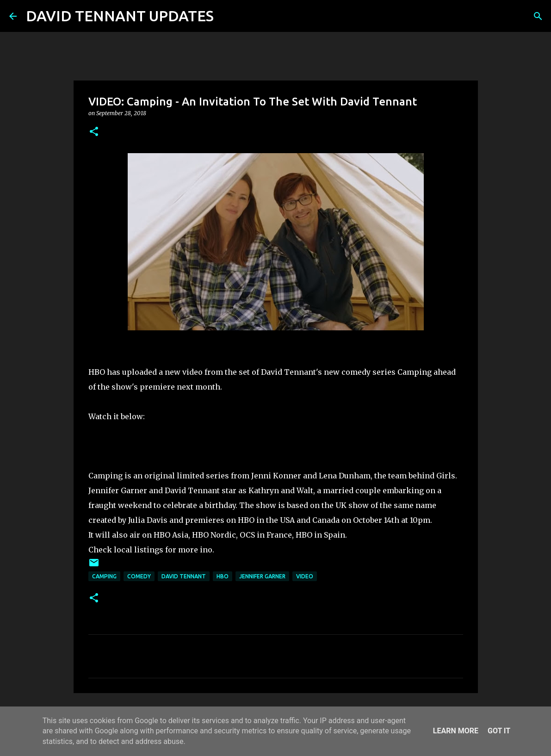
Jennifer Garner (262, 576)
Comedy (139, 576)
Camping (104, 576)
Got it (499, 731)
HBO (223, 576)
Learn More (456, 731)
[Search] (227, 16)
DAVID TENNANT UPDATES (120, 16)
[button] (94, 132)
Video (305, 576)
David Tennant (184, 576)
